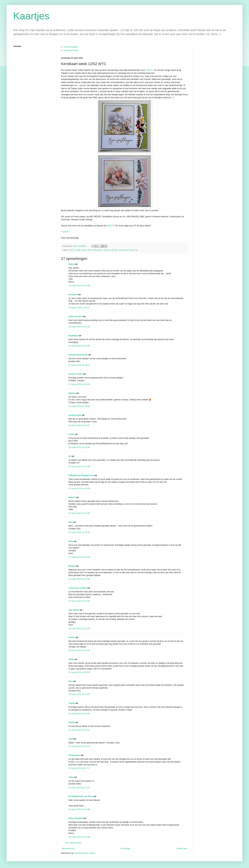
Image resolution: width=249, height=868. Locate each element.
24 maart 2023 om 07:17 (79, 768)
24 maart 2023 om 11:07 (79, 788)
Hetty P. (72, 497)
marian (72, 637)
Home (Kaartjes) (71, 47)
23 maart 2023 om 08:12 (79, 365)
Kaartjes (31, 16)
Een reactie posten (73, 843)
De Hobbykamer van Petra (81, 796)
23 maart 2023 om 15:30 (79, 579)
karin (71, 541)
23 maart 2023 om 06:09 (79, 286)
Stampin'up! (133, 250)
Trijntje (72, 703)
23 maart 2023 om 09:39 (79, 447)
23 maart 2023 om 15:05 (79, 532)
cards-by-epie (75, 415)
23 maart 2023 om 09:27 (79, 425)
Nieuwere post (68, 849)
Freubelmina (74, 755)
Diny (71, 522)
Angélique (73, 336)
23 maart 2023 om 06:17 (79, 308)
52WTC (149, 70)
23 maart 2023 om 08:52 (79, 406)
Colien (71, 434)
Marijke (72, 566)
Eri (70, 456)
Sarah (71, 659)
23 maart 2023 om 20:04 (79, 714)
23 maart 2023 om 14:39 (79, 513)
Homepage (125, 849)
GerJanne (73, 295)
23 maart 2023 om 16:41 (79, 650)
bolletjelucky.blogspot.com (81, 475)
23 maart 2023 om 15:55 (79, 601)
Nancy (71, 264)
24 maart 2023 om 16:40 (79, 809)
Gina (71, 739)
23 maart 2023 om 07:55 (79, 346)
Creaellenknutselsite (78, 355)
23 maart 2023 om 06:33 (79, 327)
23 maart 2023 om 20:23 (79, 746)
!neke (71, 777)
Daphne (72, 393)
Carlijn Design (81, 250)
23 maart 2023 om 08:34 (79, 384)
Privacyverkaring (71, 50)
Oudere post (182, 849)
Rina (71, 681)
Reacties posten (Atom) (85, 853)
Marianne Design (111, 250)
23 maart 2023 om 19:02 (79, 672)
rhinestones (123, 250)
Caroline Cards (75, 374)
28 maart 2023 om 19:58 (79, 837)
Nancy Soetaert (76, 818)
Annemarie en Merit (78, 588)
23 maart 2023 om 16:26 (79, 628)
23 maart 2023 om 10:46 (79, 467)
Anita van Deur (75, 316)
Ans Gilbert (74, 610)
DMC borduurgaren (95, 250)
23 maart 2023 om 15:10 (79, 557)
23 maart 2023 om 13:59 (79, 488)
